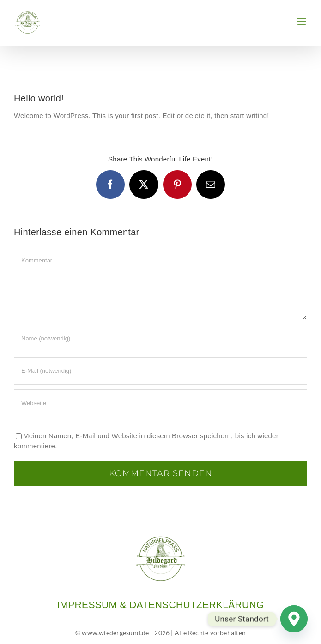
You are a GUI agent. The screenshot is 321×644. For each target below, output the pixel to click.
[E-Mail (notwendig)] (160, 371)
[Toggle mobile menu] (302, 21)
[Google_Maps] (294, 619)
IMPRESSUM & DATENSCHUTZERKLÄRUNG (160, 605)
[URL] (160, 403)
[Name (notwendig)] (160, 339)
